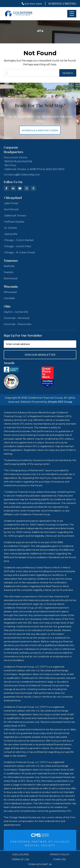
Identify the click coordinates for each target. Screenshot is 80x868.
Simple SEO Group (60, 402)
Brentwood (11, 278)
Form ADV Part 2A (40, 864)
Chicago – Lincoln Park (18, 246)
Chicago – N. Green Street (20, 252)
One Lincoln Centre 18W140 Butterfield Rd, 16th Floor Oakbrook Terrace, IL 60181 (20, 163)
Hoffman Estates (14, 222)
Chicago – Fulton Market (19, 240)
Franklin (9, 272)
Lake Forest (11, 203)
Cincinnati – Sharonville (18, 324)
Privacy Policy (60, 854)
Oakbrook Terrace (15, 216)
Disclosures (21, 854)
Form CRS (59, 859)
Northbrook (11, 209)
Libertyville (11, 234)
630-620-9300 (32, 3)
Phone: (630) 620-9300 (51, 169)
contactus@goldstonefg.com (22, 175)
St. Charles (10, 228)
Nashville (9, 266)
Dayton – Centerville (16, 312)
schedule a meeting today (40, 130)
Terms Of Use (20, 859)
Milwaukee (10, 292)
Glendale (9, 298)
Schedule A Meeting (62, 3)
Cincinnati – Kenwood (17, 318)
